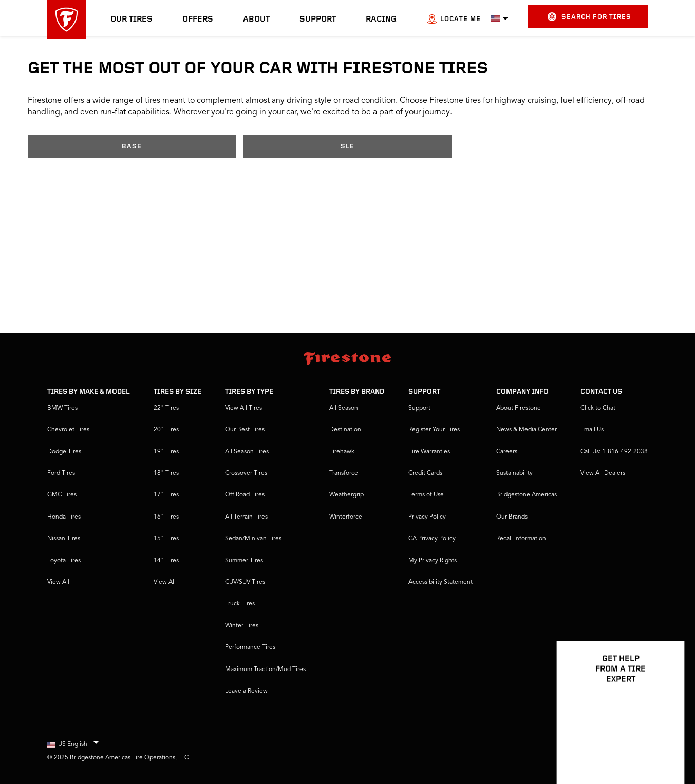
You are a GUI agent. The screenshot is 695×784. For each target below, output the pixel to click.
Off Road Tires (245, 495)
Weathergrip (346, 495)
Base (132, 147)
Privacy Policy (427, 517)
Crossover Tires (246, 473)
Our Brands (512, 517)
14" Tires (166, 561)
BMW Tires (62, 408)
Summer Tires (244, 561)
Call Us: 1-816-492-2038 (614, 452)
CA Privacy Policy (432, 539)
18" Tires (166, 473)
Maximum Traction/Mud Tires (265, 670)
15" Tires (166, 539)
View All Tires (243, 408)
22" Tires (166, 408)
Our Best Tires (245, 430)
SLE (347, 147)
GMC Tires (62, 495)
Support (318, 20)
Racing (381, 20)
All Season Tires (247, 452)
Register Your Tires (434, 430)
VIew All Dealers (603, 473)
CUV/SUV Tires (245, 582)
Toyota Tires (64, 561)
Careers (507, 452)
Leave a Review (246, 691)
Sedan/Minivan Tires (253, 539)
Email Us (592, 430)
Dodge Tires (64, 452)
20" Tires (166, 430)
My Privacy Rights (433, 561)
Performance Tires (250, 647)
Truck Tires (240, 604)
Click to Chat (598, 408)
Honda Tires (64, 517)
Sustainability (514, 473)
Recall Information (521, 539)
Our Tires (132, 20)
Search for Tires (589, 17)
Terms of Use (426, 495)
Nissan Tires (64, 539)
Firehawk (342, 452)
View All (58, 582)
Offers (198, 20)
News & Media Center (527, 430)
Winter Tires (242, 626)
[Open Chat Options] (665, 747)
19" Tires (166, 452)
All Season (344, 408)
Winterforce (346, 517)
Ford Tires (61, 473)
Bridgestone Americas (527, 495)
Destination (345, 430)
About (256, 20)
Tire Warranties (429, 452)
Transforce (344, 473)
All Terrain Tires (246, 517)
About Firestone (519, 408)
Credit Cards (425, 473)
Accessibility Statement (440, 582)
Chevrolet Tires (68, 430)
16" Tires (166, 517)
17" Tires (166, 495)
